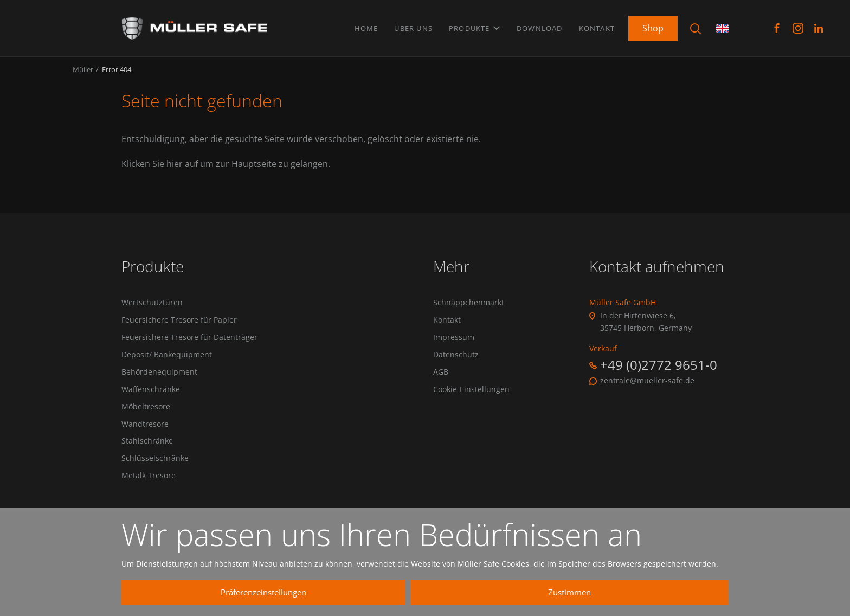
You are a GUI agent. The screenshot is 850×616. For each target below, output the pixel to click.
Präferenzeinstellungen (411, 592)
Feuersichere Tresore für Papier (179, 326)
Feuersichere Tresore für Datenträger (189, 344)
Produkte (475, 27)
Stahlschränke (147, 452)
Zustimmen (615, 592)
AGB (441, 381)
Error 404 (117, 75)
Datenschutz (456, 362)
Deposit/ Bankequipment (167, 362)
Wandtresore (145, 434)
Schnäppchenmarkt (469, 309)
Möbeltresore (146, 416)
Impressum (454, 344)
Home (366, 27)
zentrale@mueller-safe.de (647, 387)
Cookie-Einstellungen (471, 399)
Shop (653, 27)
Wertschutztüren (152, 309)
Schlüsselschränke (155, 471)
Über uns (413, 27)
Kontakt (597, 27)
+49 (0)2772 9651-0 (659, 371)
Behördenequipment (159, 381)
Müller (83, 75)
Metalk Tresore (149, 489)
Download (540, 27)
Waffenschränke (151, 399)
